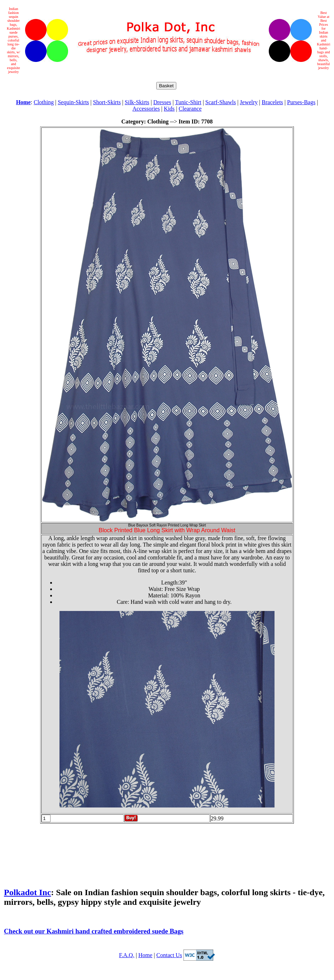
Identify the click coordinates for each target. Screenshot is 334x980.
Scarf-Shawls (221, 102)
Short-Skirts (107, 102)
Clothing (44, 102)
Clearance (190, 109)
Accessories (146, 109)
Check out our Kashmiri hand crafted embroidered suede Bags (94, 931)
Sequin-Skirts (73, 102)
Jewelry (249, 102)
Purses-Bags (301, 102)
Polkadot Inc (27, 892)
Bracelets (272, 102)
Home (145, 955)
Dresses (162, 102)
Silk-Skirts (137, 102)
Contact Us (169, 955)
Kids (169, 109)
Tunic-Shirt (188, 102)
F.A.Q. (127, 955)
